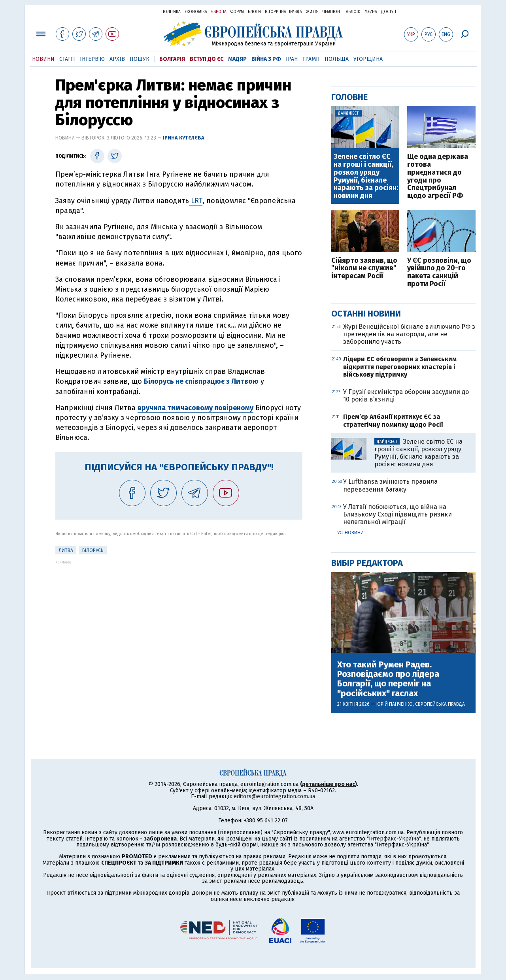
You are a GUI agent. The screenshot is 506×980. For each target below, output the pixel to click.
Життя (312, 12)
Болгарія (172, 59)
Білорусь (93, 550)
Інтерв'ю (92, 59)
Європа (219, 12)
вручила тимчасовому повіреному (195, 408)
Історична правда (283, 12)
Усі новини (350, 533)
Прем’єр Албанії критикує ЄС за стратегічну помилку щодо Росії (393, 420)
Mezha (371, 12)
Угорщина (368, 59)
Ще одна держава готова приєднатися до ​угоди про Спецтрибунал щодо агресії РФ (438, 176)
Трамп (311, 59)
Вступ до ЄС (207, 59)
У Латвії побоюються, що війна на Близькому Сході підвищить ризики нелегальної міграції (397, 514)
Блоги (254, 12)
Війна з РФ (266, 59)
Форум (237, 12)
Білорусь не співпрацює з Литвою (201, 381)
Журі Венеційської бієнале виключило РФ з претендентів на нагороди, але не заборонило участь (409, 334)
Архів (117, 59)
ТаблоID (352, 12)
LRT (196, 201)
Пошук (140, 59)
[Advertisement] (179, 620)
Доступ (389, 12)
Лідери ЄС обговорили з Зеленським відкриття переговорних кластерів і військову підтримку (400, 367)
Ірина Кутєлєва (184, 138)
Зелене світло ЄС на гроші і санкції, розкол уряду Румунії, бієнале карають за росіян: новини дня (366, 176)
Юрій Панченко (395, 704)
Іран (292, 59)
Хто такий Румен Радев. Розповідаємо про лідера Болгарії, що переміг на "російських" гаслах (388, 679)
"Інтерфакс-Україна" (394, 839)
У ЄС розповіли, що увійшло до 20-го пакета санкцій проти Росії (439, 272)
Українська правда (132, 11)
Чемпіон (331, 12)
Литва (66, 550)
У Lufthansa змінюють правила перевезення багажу (390, 485)
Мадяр (237, 59)
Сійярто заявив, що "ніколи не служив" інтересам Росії (364, 269)
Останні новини (366, 314)
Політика (171, 12)
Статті (67, 59)
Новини (43, 59)
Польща (337, 59)
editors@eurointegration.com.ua (274, 796)
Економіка (196, 12)
